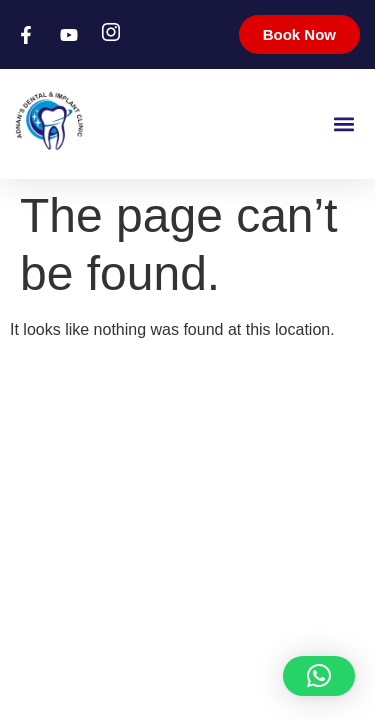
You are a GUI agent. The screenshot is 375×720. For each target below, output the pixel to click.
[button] (343, 123)
